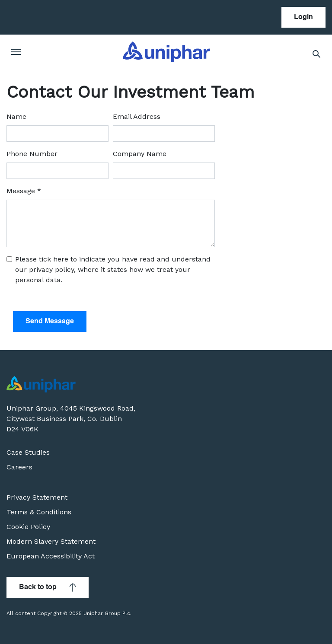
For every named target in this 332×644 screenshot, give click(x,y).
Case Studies (28, 452)
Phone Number (32, 154)
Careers (19, 467)
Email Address (137, 116)
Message (24, 191)
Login (303, 17)
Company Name (140, 154)
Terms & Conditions (39, 512)
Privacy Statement (37, 497)
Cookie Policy (28, 527)
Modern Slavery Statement (51, 541)
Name (16, 116)
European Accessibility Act (51, 556)
